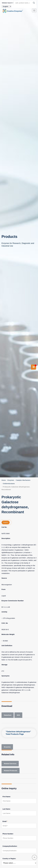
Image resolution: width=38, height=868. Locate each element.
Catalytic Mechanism (23, 480)
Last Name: (7, 809)
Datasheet (8, 715)
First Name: (7, 797)
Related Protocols (11, 771)
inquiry (6, 522)
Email (5, 821)
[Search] (34, 3)
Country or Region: (9, 859)
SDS (18, 715)
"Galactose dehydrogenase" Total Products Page (18, 733)
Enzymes (11, 480)
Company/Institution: (10, 846)
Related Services (10, 764)
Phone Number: (8, 834)
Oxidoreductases (9, 484)
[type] (8, 3)
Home (4, 480)
